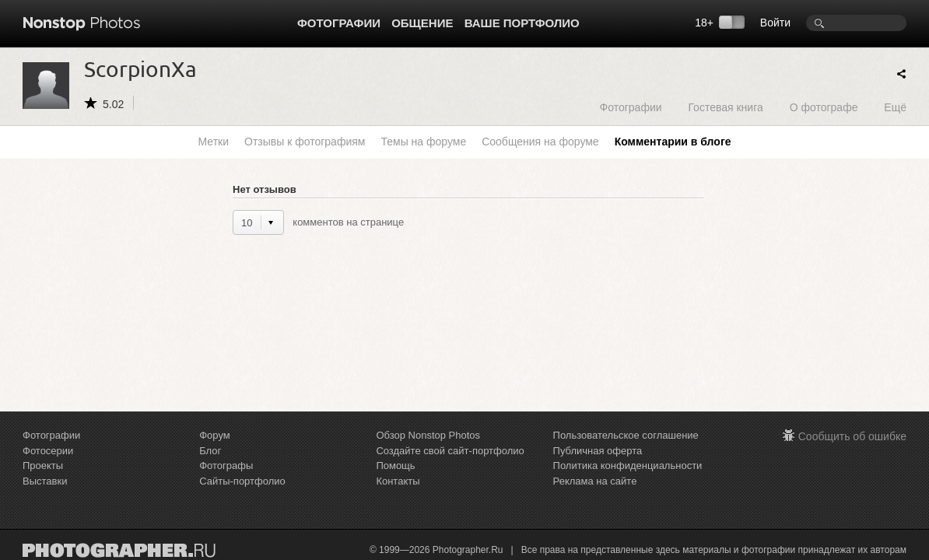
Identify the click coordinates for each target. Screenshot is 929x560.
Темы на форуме (423, 142)
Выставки (45, 481)
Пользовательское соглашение (626, 435)
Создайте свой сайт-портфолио (450, 451)
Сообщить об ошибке (852, 436)
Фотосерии (48, 451)
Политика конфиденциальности (628, 465)
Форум (215, 435)
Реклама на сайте (595, 481)
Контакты (398, 481)
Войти (775, 23)
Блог (210, 451)
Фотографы (226, 465)
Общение (422, 23)
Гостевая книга (725, 107)
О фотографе (824, 107)
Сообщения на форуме (540, 142)
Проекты (43, 465)
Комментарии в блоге (673, 142)
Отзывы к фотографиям (305, 142)
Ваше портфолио (522, 23)
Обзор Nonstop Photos (428, 435)
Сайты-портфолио (242, 481)
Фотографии (339, 23)
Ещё (895, 107)
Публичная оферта (598, 451)
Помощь (395, 465)
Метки (214, 142)
